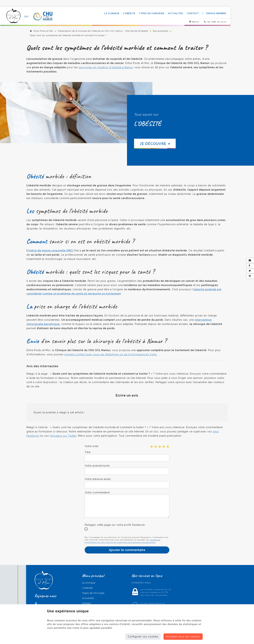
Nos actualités (161, 31)
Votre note (92, 446)
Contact (193, 14)
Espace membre (216, 14)
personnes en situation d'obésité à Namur (106, 68)
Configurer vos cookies (143, 637)
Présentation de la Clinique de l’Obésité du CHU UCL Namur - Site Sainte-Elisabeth (103, 31)
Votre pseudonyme (97, 466)
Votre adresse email (98, 479)
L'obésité (129, 14)
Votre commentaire (97, 493)
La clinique (111, 14)
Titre (88, 452)
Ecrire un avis (127, 395)
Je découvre (155, 144)
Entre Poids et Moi (42, 31)
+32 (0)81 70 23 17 (215, 22)
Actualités (175, 14)
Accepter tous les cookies (183, 637)
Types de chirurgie (151, 14)
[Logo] (13, 16)
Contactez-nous (139, 583)
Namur (194, 22)
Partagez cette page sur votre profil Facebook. (115, 525)
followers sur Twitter (63, 436)
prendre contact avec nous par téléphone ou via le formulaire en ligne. (111, 355)
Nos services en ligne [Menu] (145, 576)
